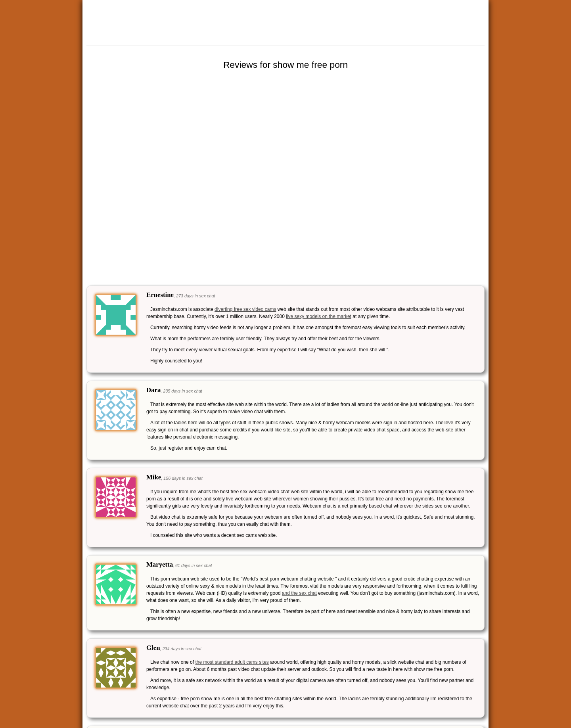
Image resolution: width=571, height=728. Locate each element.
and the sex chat (299, 593)
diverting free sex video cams (245, 309)
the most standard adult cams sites (232, 662)
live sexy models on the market (319, 316)
